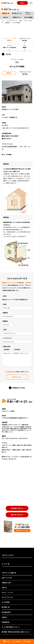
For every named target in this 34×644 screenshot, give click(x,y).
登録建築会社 (8, 23)
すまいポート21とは (8, 555)
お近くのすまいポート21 (12, 21)
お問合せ (22, 3)
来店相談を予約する (17, 508)
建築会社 (9, 73)
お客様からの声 (6, 583)
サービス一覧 (6, 564)
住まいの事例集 (28, 17)
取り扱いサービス (17, 13)
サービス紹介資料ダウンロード (11, 627)
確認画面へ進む (17, 377)
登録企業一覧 (6, 13)
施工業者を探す (6, 612)
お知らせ (6, 17)
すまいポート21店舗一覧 (9, 573)
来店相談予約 (6, 622)
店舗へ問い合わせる (17, 515)
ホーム (3, 21)
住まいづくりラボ (7, 578)
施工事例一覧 (6, 607)
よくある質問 (6, 602)
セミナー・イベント (28, 13)
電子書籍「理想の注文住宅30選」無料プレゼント (16, 632)
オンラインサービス (8, 597)
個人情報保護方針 (10, 372)
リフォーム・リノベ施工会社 (25, 73)
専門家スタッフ (17, 17)
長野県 (20, 21)
